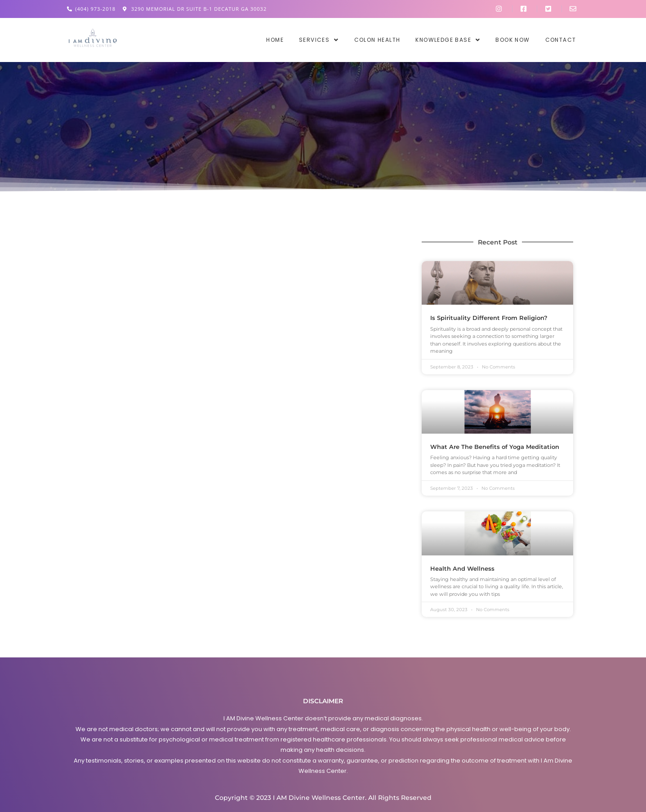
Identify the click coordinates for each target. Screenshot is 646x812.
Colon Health (377, 40)
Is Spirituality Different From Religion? (489, 318)
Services (319, 40)
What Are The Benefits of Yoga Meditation (495, 447)
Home (275, 40)
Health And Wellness (462, 568)
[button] (319, 40)
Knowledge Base (448, 40)
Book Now (512, 40)
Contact (561, 40)
